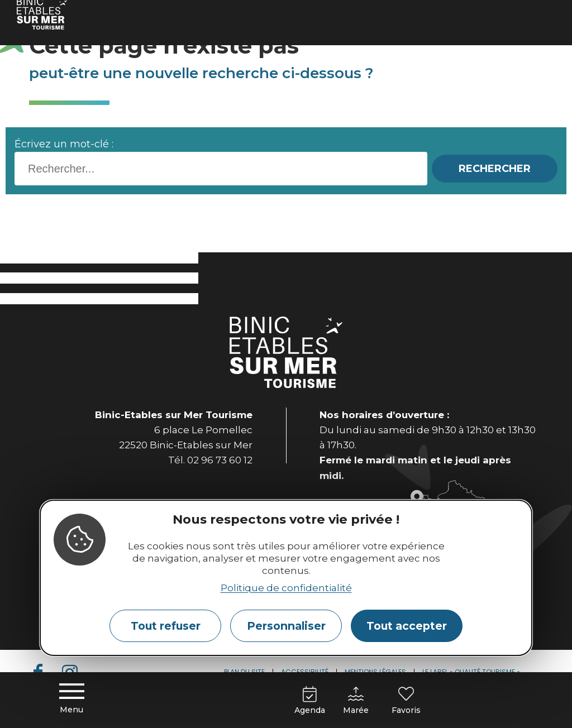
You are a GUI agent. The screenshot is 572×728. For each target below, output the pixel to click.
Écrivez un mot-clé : (64, 144)
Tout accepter (407, 626)
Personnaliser (286, 626)
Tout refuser (166, 626)
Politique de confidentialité (286, 588)
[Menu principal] (71, 700)
